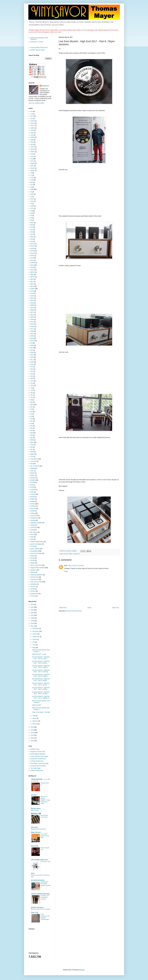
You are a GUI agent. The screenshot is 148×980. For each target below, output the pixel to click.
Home (89, 608)
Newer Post (63, 608)
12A (32, 118)
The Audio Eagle (35, 768)
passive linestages (36, 544)
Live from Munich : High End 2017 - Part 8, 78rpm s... (41, 667)
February (35, 721)
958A (32, 452)
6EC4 (32, 315)
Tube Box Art (34, 579)
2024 (32, 607)
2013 (32, 735)
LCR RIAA (34, 527)
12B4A (32, 128)
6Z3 (32, 376)
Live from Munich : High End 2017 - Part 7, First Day (41, 671)
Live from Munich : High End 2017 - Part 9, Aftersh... (41, 662)
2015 (32, 730)
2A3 (32, 185)
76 (31, 388)
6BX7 (32, 284)
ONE (32, 539)
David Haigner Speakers (38, 754)
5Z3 (32, 234)
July (34, 642)
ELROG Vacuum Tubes (38, 50)
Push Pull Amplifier (36, 553)
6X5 (32, 374)
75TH (32, 386)
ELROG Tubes (35, 749)
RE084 (33, 556)
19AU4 (33, 149)
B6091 (32, 454)
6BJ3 (32, 279)
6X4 (32, 371)
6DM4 (32, 305)
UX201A (33, 591)
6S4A (32, 353)
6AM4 (32, 256)
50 (31, 215)
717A (32, 381)
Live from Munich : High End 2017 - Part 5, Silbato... (41, 680)
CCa (32, 456)
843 (32, 431)
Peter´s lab (35, 913)
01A (32, 111)
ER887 (33, 499)
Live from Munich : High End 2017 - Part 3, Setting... (41, 688)
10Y (32, 116)
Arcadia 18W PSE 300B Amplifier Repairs (46, 884)
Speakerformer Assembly (38, 829)
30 (31, 187)
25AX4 (32, 168)
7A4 (32, 390)
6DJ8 (32, 303)
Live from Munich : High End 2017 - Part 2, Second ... (41, 693)
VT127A (33, 596)
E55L (32, 471)
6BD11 (33, 272)
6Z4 (32, 378)
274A (32, 178)
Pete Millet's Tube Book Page (39, 763)
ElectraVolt (35, 846)
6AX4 (32, 265)
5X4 (32, 232)
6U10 (32, 364)
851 (32, 438)
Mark (66, 566)
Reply (66, 571)
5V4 (32, 230)
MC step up (34, 532)
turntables (33, 584)
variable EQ (77, 554)
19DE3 (33, 152)
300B (32, 189)
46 (31, 213)
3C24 (32, 201)
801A (32, 405)
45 (31, 211)
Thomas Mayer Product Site (39, 48)
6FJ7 (32, 322)
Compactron (34, 459)
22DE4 (33, 163)
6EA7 (32, 312)
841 (32, 426)
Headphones (34, 518)
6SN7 (32, 362)
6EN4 (32, 319)
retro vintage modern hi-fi (39, 860)
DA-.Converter (35, 466)
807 (32, 407)
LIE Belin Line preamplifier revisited (45, 897)
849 (32, 435)
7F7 (32, 395)
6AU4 (32, 258)
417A (32, 208)
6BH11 (33, 277)
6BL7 (32, 282)
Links (32, 530)
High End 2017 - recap (39, 654)
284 (32, 182)
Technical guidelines (37, 575)
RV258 (32, 560)
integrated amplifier (36, 523)
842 (32, 428)
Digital (32, 468)
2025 (32, 605)
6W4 (32, 369)
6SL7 (32, 360)
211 (32, 159)
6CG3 (32, 291)
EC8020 (33, 480)
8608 (32, 440)
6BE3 (32, 275)
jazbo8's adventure (37, 907)
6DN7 (32, 308)
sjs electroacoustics (38, 880)
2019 (32, 621)
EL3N (32, 487)
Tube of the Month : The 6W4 (41, 712)
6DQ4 (32, 310)
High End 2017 (37, 705)
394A (32, 199)
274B (32, 180)
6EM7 (32, 317)
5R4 (32, 225)
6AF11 (32, 244)
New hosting (35, 810)
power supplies (35, 549)
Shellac (70, 554)
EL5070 (33, 490)
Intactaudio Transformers (38, 759)
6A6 (32, 241)
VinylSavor (46, 86)
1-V (32, 114)
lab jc (33, 873)
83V (32, 421)
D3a (32, 464)
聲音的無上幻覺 (36, 814)
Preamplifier (34, 551)
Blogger (82, 970)
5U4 (32, 227)
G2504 (32, 511)
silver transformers (36, 565)
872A (32, 445)
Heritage (33, 520)
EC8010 (33, 478)
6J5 (32, 343)
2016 (32, 727)
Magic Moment (36, 832)
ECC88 (33, 482)
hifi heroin (34, 827)
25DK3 (33, 171)
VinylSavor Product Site (38, 752)
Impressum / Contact (37, 42)
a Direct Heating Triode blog (40, 894)
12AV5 (32, 121)
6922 (32, 237)
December (36, 629)
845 (32, 433)
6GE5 (32, 331)
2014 (32, 733)
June (34, 645)
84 (31, 423)
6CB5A (33, 289)
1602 (32, 140)
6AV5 (32, 260)
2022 (32, 613)
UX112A (33, 587)
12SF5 (32, 137)
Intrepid (33, 525)
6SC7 (32, 355)
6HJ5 (32, 336)
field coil (33, 509)
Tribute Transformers (37, 771)
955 (32, 447)
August (35, 639)
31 (31, 192)
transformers (34, 577)
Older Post (116, 608)
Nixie (32, 537)
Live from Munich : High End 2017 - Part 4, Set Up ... (41, 684)
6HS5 (32, 338)
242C (32, 166)
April (34, 716)
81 (31, 409)
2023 (32, 610)
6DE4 (32, 300)
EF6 (32, 485)
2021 (32, 615)
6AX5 (32, 267)
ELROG (33, 494)
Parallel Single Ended (37, 542)
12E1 (32, 133)
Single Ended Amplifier (37, 568)
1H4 (32, 154)
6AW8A (33, 263)
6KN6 (32, 345)
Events (66, 554)
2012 (32, 738)
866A (32, 442)
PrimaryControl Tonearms (38, 766)
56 (31, 220)
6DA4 (32, 298)
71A (32, 383)
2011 (32, 741)
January (35, 724)
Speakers (33, 570)
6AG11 (33, 246)
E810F (32, 473)
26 (31, 173)
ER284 (33, 497)
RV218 (32, 558)
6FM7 (32, 324)
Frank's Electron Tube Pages (39, 756)
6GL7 (32, 334)
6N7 (32, 348)
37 (31, 196)
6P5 (32, 350)
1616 (32, 142)
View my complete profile (36, 103)
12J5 (32, 135)
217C (32, 161)
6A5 (32, 239)
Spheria (33, 572)
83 (31, 416)
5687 (32, 223)
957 (32, 449)
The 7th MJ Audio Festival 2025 (45, 836)
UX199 (33, 589)
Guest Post (34, 516)
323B (32, 194)
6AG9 (32, 249)
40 (31, 204)
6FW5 (32, 327)
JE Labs (34, 795)
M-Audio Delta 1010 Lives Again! (41, 909)
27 (31, 175)
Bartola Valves (36, 809)
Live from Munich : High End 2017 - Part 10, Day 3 (41, 658)
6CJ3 (32, 293)
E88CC (33, 475)
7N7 (32, 397)
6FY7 (32, 329)
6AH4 (32, 251)
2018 (32, 623)
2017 (32, 626)
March (35, 718)
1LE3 (32, 156)
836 (32, 419)
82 (31, 414)
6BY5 (32, 286)
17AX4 (32, 147)
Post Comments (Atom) (74, 611)
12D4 (32, 130)
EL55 (32, 492)
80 (31, 400)
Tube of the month (36, 582)
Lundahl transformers (37, 761)
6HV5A (33, 341)
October (35, 634)
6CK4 (32, 296)
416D (32, 206)
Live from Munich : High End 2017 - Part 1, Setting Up (41, 697)
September (36, 637)
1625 (32, 145)
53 (31, 218)
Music (32, 535)
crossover (33, 461)
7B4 (32, 393)
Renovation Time (46, 861)
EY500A (33, 506)
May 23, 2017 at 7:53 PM (76, 566)
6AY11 (32, 270)
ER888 (33, 501)
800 (32, 402)
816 (32, 412)
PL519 (32, 546)
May (34, 648)
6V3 (32, 367)
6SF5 (32, 357)
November (36, 631)
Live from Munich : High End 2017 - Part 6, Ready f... (41, 675)
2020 (32, 618)
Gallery (33, 513)
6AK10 (32, 253)
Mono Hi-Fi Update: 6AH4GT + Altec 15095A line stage (45, 800)
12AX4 (32, 123)
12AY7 (32, 126)
